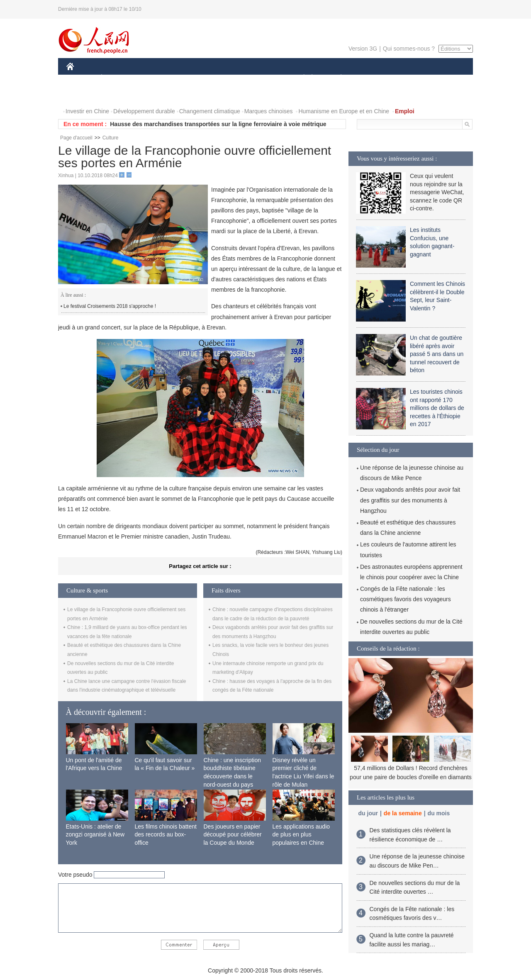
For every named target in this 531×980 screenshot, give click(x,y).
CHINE (81, 78)
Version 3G (363, 49)
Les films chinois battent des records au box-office (166, 835)
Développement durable (144, 111)
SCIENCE (226, 78)
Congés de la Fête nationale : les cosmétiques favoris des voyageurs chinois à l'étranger (406, 599)
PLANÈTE (337, 78)
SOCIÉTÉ (300, 78)
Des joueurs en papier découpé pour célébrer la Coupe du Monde (233, 835)
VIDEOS (83, 95)
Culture (111, 138)
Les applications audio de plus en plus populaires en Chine (301, 835)
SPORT (370, 78)
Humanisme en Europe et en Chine (344, 111)
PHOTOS (443, 78)
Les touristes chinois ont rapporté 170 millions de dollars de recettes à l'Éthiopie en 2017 (437, 408)
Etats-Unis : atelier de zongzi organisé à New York (95, 835)
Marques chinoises (269, 111)
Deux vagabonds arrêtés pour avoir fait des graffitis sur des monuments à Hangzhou (410, 500)
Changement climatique (210, 111)
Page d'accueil (76, 138)
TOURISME (405, 78)
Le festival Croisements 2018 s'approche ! (110, 306)
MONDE (155, 78)
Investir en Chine (87, 111)
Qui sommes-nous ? (409, 49)
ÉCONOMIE (117, 78)
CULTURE (263, 78)
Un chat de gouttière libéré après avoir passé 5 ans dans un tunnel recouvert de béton (437, 354)
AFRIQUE (189, 78)
